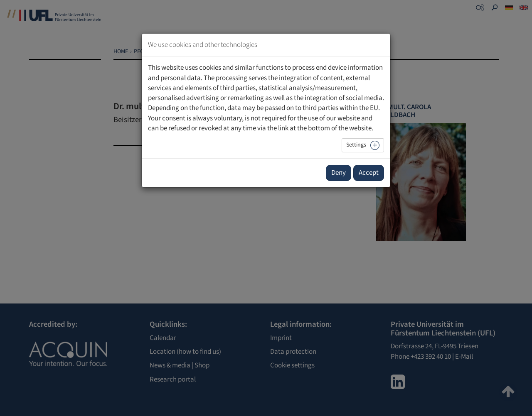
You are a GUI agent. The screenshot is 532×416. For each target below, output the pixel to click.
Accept (369, 173)
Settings (356, 145)
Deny (339, 173)
